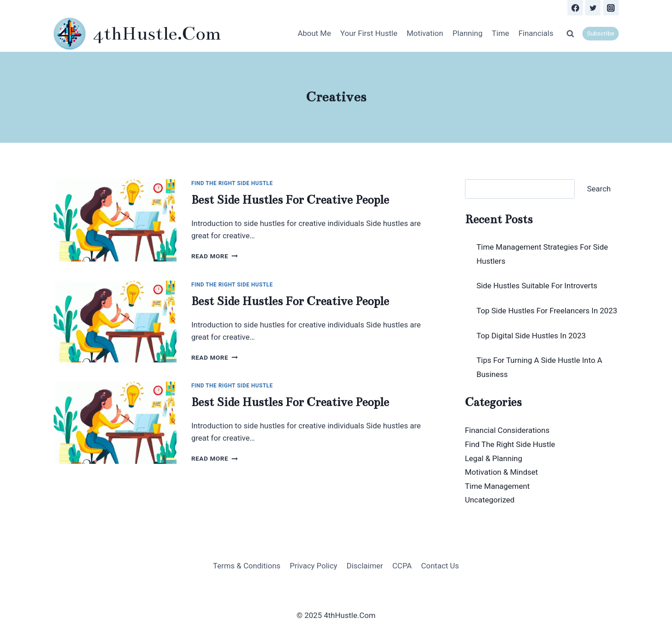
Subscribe (601, 33)
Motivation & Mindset (502, 472)
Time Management (498, 486)
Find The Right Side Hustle (232, 183)
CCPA (402, 566)
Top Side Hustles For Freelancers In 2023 (547, 311)
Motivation (425, 33)
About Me (314, 33)
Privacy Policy (314, 566)
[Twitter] (593, 8)
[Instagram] (611, 8)
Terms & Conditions (247, 566)
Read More (214, 256)
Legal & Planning (494, 458)
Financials (536, 33)
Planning (468, 33)
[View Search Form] (570, 34)
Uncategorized (490, 500)
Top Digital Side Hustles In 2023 (531, 336)
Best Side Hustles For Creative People (290, 200)
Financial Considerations (507, 430)
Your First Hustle (369, 33)
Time (500, 33)
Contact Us (440, 566)
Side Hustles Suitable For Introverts (537, 286)
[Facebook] (575, 8)
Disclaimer (365, 566)
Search (599, 189)
